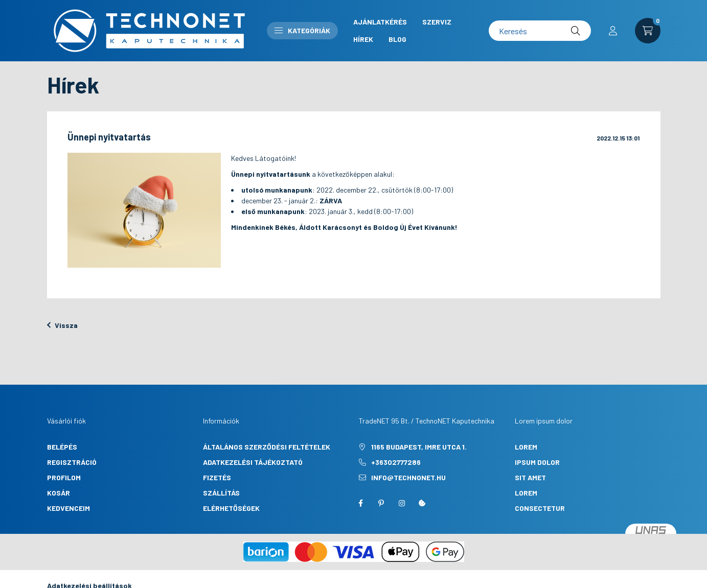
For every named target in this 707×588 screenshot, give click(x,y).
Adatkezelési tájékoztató (253, 462)
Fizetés (217, 477)
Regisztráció (72, 462)
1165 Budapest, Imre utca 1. (419, 447)
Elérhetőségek (231, 508)
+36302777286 (396, 462)
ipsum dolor (537, 462)
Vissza (62, 325)
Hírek (363, 39)
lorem (526, 447)
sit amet (530, 477)
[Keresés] (540, 31)
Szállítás (221, 493)
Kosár (59, 493)
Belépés (62, 447)
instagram (402, 503)
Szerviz (437, 22)
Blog (397, 39)
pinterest (381, 503)
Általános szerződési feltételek (267, 447)
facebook (361, 503)
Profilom (64, 477)
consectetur (540, 508)
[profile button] (613, 31)
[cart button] (648, 31)
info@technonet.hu (408, 477)
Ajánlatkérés (380, 22)
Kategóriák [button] (302, 30)
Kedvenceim (69, 508)
